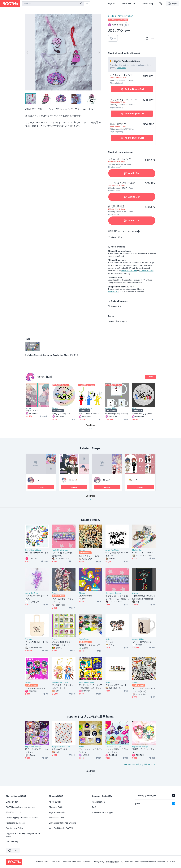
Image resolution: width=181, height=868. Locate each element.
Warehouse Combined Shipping (63, 823)
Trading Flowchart (119, 301)
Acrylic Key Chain (125, 16)
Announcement (99, 802)
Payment (115, 306)
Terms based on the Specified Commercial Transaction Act (147, 862)
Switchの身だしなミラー (142, 414)
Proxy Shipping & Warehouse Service (22, 818)
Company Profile (42, 862)
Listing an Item (12, 802)
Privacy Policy (99, 862)
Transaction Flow (56, 818)
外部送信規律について (114, 862)
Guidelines (87, 862)
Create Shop (148, 4)
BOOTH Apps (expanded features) (21, 807)
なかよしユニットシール (62, 414)
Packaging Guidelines (15, 823)
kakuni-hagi (44, 377)
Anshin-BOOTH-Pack (129, 271)
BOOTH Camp (12, 842)
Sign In (111, 4)
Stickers (55, 408)
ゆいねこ (106, 480)
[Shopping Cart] (161, 4)
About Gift (115, 237)
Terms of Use (56, 862)
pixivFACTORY (114, 292)
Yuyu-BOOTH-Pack (146, 271)
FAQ (94, 807)
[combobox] (53, 4)
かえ (38, 480)
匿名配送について (14, 812)
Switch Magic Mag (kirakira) (117, 414)
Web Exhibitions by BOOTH (61, 828)
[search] (81, 4)
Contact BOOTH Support (103, 812)
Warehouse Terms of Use (72, 862)
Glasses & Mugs (111, 408)
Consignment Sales (14, 828)
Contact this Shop (116, 321)
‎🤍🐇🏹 (73, 480)
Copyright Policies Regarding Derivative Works (23, 835)
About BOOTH (128, 4)
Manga (28, 408)
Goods (111, 16)
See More (91, 498)
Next (99, 52)
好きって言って (32, 410)
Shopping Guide (56, 807)
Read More (121, 68)
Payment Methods (57, 812)
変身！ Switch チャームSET (90, 414)
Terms (111, 316)
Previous (28, 52)
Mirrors (134, 408)
